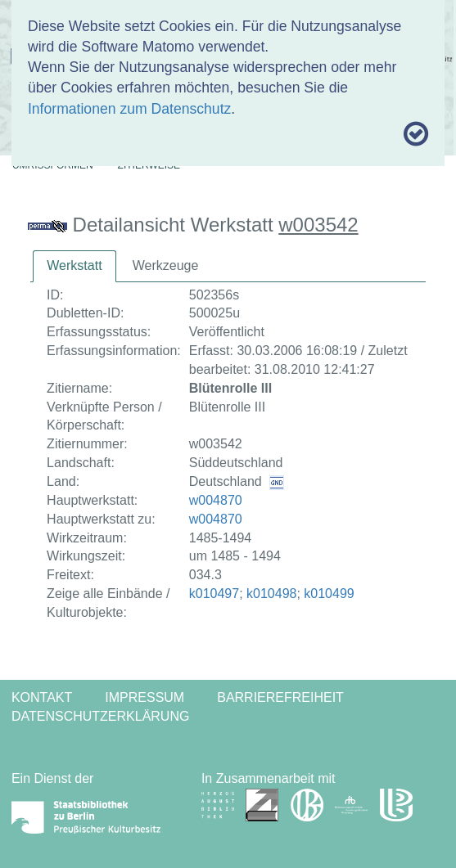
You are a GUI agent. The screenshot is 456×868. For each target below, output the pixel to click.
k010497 (214, 594)
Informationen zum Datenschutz (129, 109)
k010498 (271, 594)
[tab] (74, 266)
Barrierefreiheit (280, 697)
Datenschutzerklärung (101, 716)
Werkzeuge (166, 265)
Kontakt (42, 697)
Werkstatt (74, 265)
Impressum (144, 697)
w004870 (216, 500)
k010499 (329, 594)
